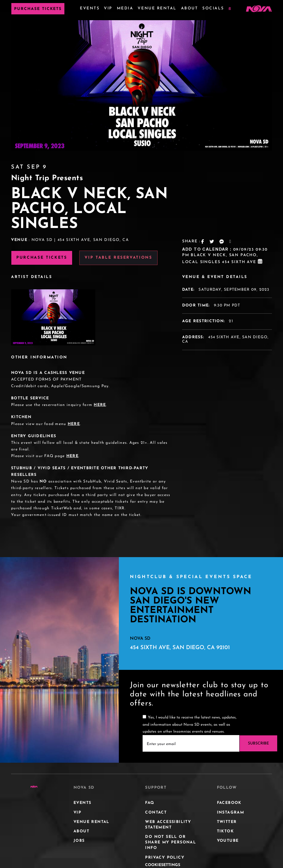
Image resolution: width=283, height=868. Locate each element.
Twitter (227, 822)
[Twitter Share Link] (212, 242)
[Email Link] (230, 242)
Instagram (231, 813)
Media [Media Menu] (125, 8)
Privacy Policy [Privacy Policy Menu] (165, 858)
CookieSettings (163, 865)
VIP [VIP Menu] (108, 8)
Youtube (228, 841)
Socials (213, 8)
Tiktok (225, 831)
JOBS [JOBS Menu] (79, 841)
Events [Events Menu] (90, 8)
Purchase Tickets (38, 9)
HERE (100, 405)
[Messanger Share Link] (222, 242)
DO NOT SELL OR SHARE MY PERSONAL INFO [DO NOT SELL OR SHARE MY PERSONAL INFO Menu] (171, 842)
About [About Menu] (190, 8)
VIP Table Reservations (118, 258)
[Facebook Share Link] (203, 242)
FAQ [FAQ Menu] (150, 803)
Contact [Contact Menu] (156, 813)
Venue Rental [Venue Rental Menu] (157, 8)
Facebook (229, 803)
